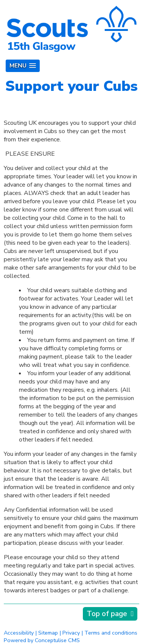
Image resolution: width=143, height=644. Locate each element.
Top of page (107, 614)
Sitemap (48, 633)
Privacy (71, 633)
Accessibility (19, 633)
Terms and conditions (111, 633)
